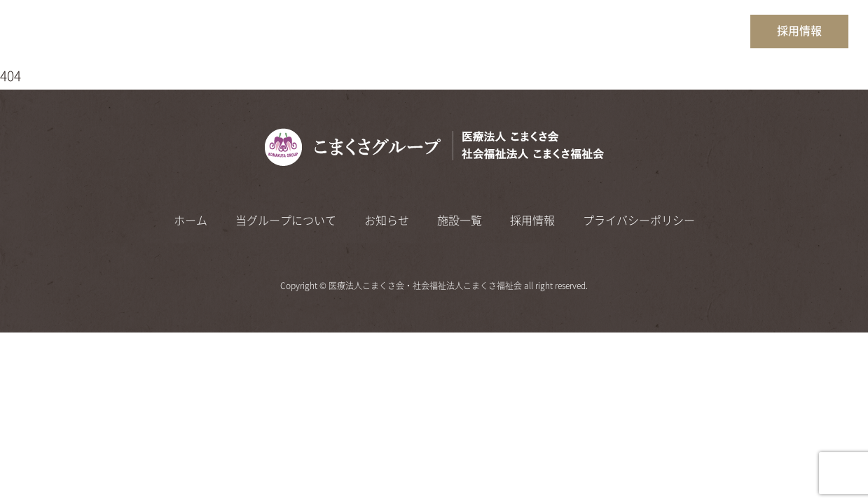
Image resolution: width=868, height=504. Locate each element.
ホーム (467, 30)
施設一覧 (709, 30)
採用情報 (799, 31)
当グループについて (553, 30)
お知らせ (645, 30)
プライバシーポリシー (639, 220)
